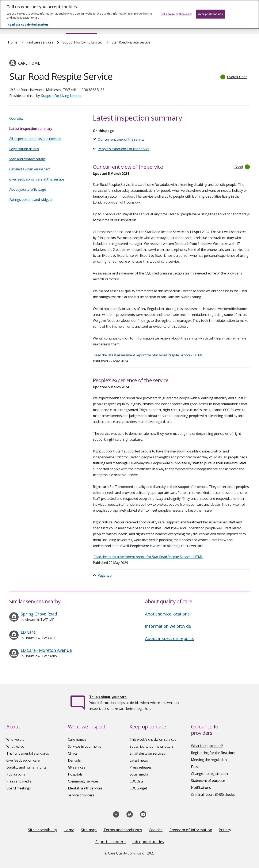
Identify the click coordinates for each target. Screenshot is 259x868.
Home (12, 26)
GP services (77, 767)
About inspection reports (170, 638)
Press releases (141, 767)
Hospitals (75, 774)
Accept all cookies (210, 11)
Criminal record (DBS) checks (213, 795)
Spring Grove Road (39, 614)
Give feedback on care (23, 760)
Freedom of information (191, 830)
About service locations (167, 614)
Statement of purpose (208, 781)
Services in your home (85, 746)
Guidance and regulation (197, 26)
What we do (15, 746)
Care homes (77, 739)
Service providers (81, 795)
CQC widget (138, 788)
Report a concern (110, 842)
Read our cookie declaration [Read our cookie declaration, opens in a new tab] (28, 22)
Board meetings (19, 788)
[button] (234, 77)
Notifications (201, 788)
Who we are (15, 739)
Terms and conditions (123, 830)
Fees (195, 767)
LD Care (28, 632)
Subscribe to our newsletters (152, 746)
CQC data (137, 781)
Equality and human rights (26, 767)
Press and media (19, 781)
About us (42, 26)
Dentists (74, 760)
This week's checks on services (153, 739)
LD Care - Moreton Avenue (46, 650)
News (118, 26)
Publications (150, 26)
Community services (83, 781)
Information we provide (168, 626)
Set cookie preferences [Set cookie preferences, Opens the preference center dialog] (176, 11)
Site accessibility (42, 830)
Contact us (243, 26)
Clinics (73, 753)
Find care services (81, 26)
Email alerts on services (147, 753)
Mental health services (85, 788)
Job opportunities (148, 842)
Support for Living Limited (82, 42)
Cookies (156, 830)
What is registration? (207, 746)
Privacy (225, 830)
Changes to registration (209, 774)
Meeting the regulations (210, 760)
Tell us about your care (108, 697)
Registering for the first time (213, 753)
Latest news (139, 760)
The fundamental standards (28, 753)
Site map (89, 830)
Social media (139, 774)
